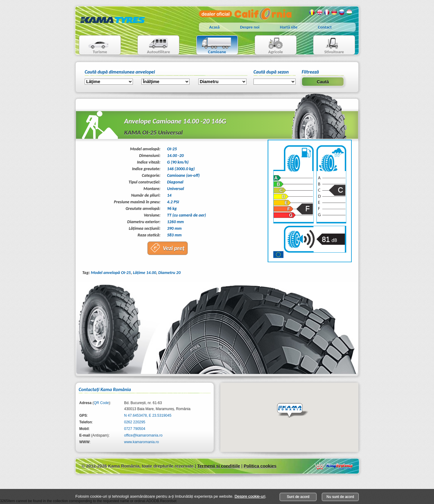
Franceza (327, 12)
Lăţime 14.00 (145, 272)
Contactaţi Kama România (105, 389)
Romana (312, 12)
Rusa (342, 12)
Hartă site (289, 27)
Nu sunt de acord (340, 497)
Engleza (319, 12)
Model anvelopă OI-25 (111, 272)
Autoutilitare (154, 46)
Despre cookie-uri (250, 496)
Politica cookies (260, 466)
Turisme (95, 46)
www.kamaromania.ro (142, 442)
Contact (325, 27)
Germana (335, 12)
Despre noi (250, 27)
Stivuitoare (329, 46)
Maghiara (350, 12)
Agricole (270, 46)
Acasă (214, 27)
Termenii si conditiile (219, 466)
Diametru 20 (169, 272)
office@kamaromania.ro (143, 435)
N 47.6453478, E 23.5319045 (148, 415)
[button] (293, 411)
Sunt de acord (298, 497)
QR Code (101, 403)
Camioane (215, 46)
